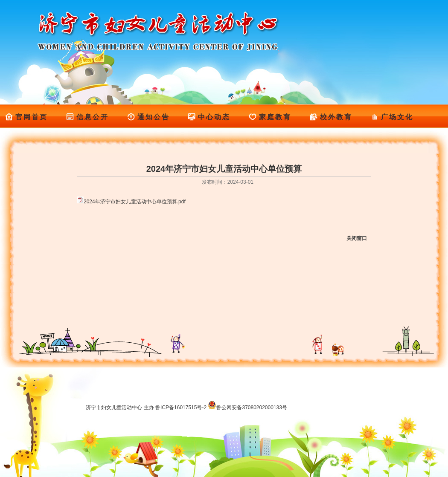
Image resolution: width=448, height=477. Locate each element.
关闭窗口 (357, 238)
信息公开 (87, 117)
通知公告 (148, 117)
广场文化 (392, 117)
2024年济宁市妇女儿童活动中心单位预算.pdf (135, 202)
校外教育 (331, 117)
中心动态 (209, 117)
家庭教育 (270, 117)
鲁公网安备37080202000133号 (247, 408)
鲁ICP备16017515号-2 (181, 408)
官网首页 (26, 117)
